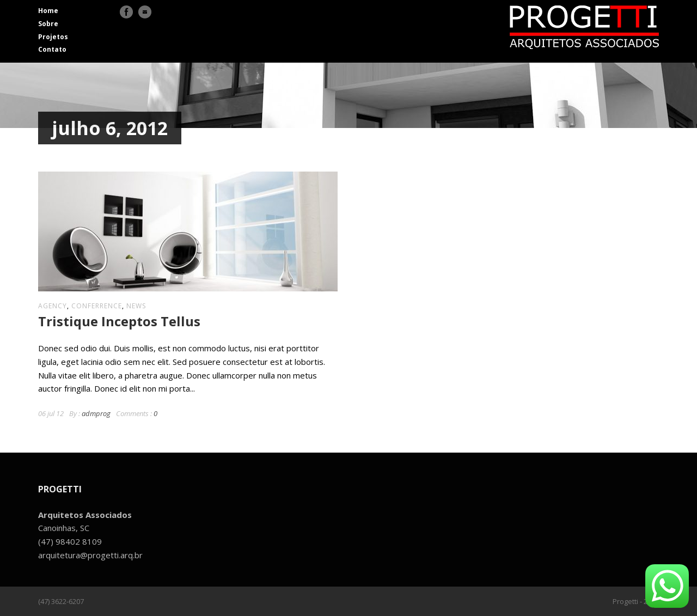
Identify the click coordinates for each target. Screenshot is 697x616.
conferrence (97, 306)
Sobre (48, 24)
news (136, 306)
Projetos (53, 37)
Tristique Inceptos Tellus (119, 321)
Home (48, 11)
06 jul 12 (51, 413)
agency (53, 306)
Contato (52, 49)
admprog (96, 413)
